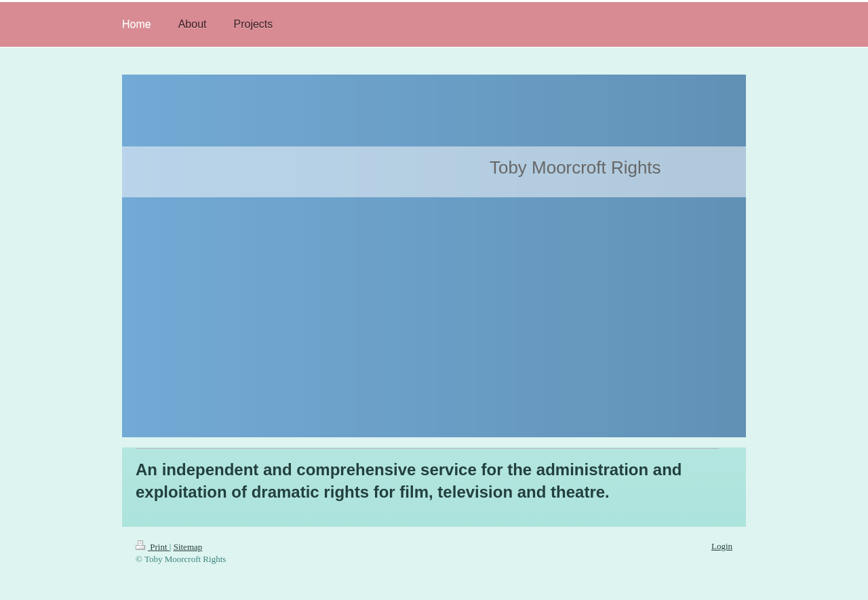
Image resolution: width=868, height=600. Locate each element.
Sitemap (188, 547)
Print (153, 547)
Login (722, 546)
